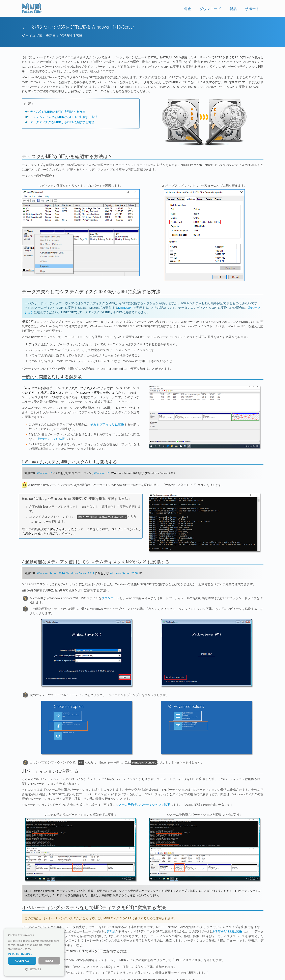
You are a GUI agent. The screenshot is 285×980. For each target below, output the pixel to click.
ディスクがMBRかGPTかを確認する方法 (58, 111)
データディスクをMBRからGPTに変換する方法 (62, 122)
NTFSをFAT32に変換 (228, 931)
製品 (233, 9)
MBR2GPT (125, 308)
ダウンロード (210, 9)
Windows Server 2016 (51, 573)
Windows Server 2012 (80, 573)
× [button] (60, 933)
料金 (188, 9)
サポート (252, 9)
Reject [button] (49, 961)
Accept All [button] (22, 961)
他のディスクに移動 (51, 439)
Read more (38, 949)
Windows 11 (102, 473)
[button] (34, 954)
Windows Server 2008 (124, 573)
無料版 (111, 931)
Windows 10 (45, 473)
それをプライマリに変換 (107, 424)
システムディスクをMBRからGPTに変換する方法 (64, 117)
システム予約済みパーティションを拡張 (143, 805)
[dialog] (34, 952)
